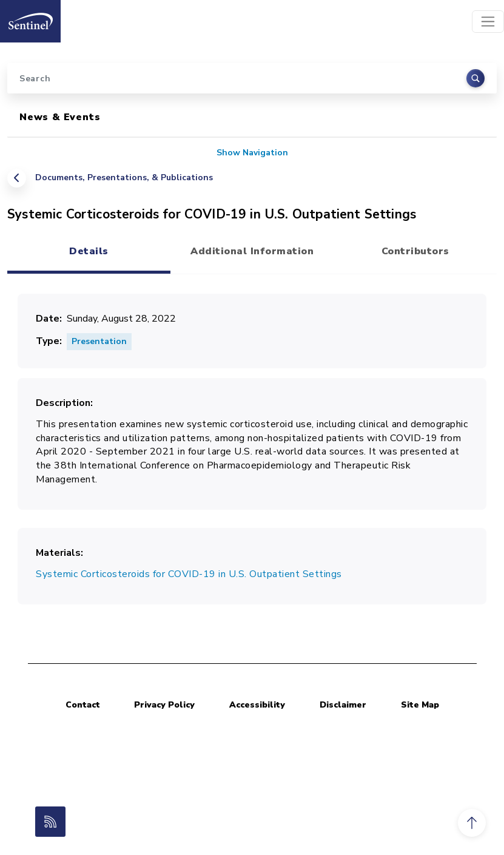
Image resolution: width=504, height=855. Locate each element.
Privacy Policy (164, 705)
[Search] (252, 78)
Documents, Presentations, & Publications (124, 177)
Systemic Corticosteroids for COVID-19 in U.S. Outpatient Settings (189, 574)
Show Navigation (252, 153)
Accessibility (257, 705)
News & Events (60, 117)
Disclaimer (343, 705)
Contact (83, 705)
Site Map (420, 705)
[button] (472, 823)
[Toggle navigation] (488, 22)
